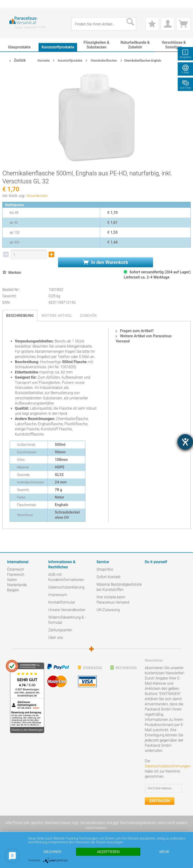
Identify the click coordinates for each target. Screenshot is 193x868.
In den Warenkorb (106, 262)
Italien (12, 580)
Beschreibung (20, 316)
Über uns (56, 638)
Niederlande (17, 585)
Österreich (16, 569)
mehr (164, 852)
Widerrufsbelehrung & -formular (67, 620)
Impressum (58, 595)
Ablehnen (52, 852)
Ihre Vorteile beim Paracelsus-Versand (113, 600)
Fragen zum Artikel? (135, 331)
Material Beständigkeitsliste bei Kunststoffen (119, 587)
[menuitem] (9, 4)
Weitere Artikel (57, 316)
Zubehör (88, 316)
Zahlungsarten (60, 630)
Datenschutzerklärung (66, 587)
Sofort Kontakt (109, 577)
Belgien (13, 590)
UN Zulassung (108, 610)
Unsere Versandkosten (67, 610)
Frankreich (16, 575)
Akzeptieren (108, 852)
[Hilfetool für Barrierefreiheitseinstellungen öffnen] (185, 442)
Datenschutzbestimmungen (168, 766)
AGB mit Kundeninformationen (66, 577)
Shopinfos (105, 569)
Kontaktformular (62, 602)
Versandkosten (37, 196)
